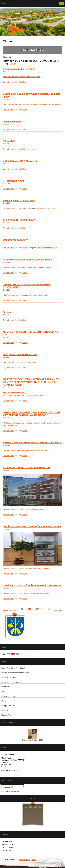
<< (26, 807)
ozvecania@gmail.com (10, 770)
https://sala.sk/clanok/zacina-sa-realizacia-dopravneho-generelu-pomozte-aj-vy (32, 105)
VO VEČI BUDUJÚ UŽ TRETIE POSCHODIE (27, 468)
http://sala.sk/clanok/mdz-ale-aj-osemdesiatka (20, 362)
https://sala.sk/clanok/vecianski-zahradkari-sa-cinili (22, 77)
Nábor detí (9, 141)
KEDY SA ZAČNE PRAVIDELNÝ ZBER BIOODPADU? (32, 443)
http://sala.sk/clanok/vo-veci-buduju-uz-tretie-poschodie (23, 509)
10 (38, 609)
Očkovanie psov (12, 122)
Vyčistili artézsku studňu (46, 208)
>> (40, 807)
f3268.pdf (13, 64)
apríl (31, 807)
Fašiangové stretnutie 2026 (32, 740)
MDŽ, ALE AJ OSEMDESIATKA (20, 355)
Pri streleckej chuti (13, 181)
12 (45, 609)
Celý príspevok (8, 82)
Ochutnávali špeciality (15, 240)
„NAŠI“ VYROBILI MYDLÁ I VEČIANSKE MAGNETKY (32, 527)
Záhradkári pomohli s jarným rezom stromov (28, 260)
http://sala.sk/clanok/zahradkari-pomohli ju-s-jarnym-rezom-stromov (28, 267)
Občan (25, 82)
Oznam (7, 312)
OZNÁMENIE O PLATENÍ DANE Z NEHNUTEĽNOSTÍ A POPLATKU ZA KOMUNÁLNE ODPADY (31, 414)
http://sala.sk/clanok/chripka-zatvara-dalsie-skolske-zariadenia (26, 594)
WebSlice (22, 860)
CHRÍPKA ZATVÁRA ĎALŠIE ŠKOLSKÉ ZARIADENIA (32, 586)
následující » (57, 611)
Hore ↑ (34, 860)
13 (48, 609)
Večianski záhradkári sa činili (19, 69)
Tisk (29, 860)
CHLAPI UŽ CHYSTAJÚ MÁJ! (19, 220)
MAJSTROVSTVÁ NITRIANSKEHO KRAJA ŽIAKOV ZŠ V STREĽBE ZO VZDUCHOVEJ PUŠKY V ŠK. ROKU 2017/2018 (31, 382)
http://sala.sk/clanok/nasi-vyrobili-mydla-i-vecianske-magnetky (26, 569)
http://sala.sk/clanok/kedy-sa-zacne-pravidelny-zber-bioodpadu (26, 450)
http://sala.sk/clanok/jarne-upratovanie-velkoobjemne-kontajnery (27, 295)
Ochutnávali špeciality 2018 (47, 248)
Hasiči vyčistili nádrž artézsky (19, 200)
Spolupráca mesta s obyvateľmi (21, 161)
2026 (35, 807)
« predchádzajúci (9, 611)
